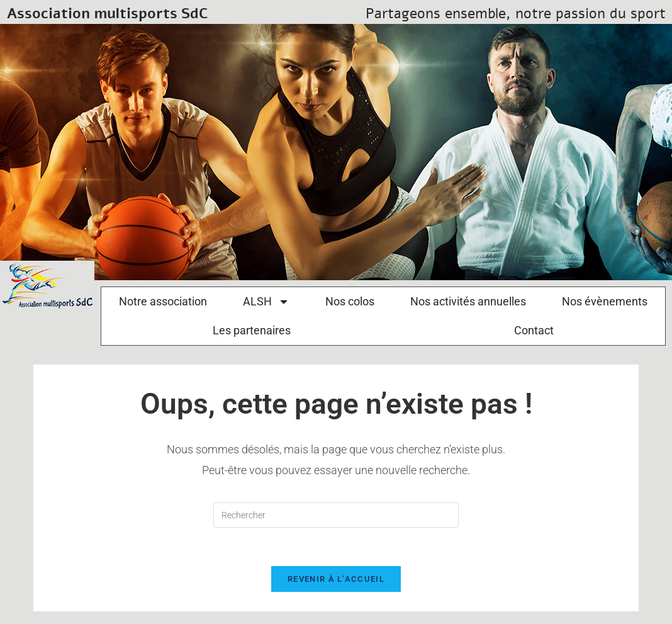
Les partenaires (252, 330)
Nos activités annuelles (468, 301)
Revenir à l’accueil (336, 579)
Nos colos (350, 301)
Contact (534, 330)
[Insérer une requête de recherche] (336, 515)
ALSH (266, 302)
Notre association (163, 301)
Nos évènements (605, 301)
